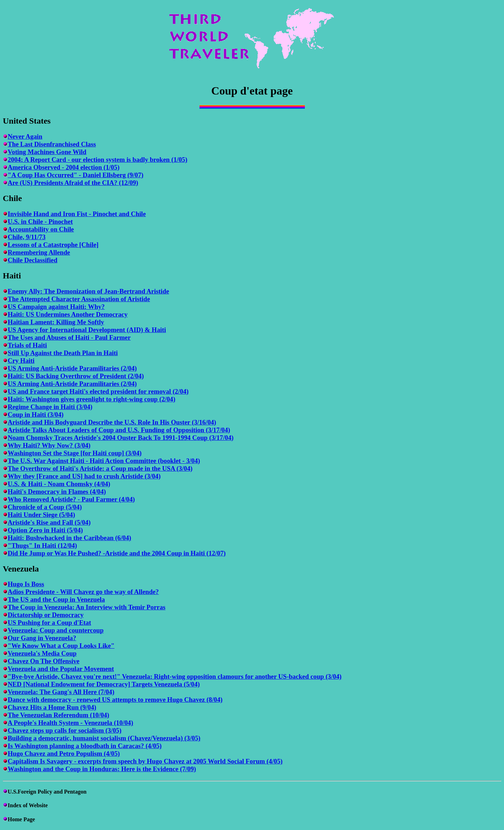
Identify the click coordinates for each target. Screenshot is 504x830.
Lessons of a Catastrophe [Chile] (53, 245)
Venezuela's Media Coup (42, 653)
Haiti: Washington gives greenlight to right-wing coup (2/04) (92, 399)
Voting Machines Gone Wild (47, 152)
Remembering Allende (39, 252)
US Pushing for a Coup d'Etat (49, 622)
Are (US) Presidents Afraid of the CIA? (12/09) (73, 183)
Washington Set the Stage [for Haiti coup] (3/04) (75, 453)
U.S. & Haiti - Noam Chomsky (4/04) (59, 484)
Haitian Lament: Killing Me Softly (56, 322)
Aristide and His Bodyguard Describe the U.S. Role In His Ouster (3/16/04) (112, 422)
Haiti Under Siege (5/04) (41, 515)
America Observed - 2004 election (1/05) (64, 167)
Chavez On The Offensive (44, 661)
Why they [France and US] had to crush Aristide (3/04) (84, 476)
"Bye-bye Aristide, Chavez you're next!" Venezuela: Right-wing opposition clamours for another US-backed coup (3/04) (175, 676)
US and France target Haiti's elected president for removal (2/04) (98, 391)
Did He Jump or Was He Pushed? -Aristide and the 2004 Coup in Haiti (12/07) (117, 553)
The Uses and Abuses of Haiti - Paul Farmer (69, 337)
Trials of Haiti (27, 345)
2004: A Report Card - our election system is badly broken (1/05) (97, 160)
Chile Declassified (33, 260)
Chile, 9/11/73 (27, 237)
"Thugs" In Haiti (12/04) (42, 545)
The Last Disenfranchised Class (52, 144)
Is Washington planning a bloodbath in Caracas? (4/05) (85, 746)
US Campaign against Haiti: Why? (56, 307)
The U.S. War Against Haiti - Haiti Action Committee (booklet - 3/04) (104, 461)
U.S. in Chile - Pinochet (40, 222)
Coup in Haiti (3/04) (36, 414)
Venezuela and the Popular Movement (61, 669)
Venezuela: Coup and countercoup (56, 630)
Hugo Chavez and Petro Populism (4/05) (64, 753)
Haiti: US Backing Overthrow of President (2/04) (76, 376)
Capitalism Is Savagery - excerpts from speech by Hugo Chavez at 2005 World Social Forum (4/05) (145, 761)
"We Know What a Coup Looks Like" (61, 646)
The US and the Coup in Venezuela (56, 599)
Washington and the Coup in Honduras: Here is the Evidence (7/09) (102, 769)
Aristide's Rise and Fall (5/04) (49, 522)
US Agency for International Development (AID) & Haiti (87, 330)
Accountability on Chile (41, 229)
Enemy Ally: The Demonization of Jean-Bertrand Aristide (88, 291)
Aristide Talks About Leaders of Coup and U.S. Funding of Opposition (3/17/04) (119, 430)
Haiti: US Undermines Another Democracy (68, 314)
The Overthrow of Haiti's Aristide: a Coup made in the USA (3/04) (100, 468)
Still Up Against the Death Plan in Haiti (63, 353)
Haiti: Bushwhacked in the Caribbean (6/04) (69, 538)
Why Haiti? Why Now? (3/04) (49, 445)
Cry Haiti (21, 361)
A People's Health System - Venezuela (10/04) (70, 723)
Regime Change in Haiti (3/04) (50, 407)
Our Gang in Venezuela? (42, 638)
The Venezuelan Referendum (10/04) (58, 715)
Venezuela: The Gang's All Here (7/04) (61, 692)
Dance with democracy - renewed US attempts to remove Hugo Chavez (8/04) (115, 700)
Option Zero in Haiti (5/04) (45, 530)
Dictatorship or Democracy (46, 615)
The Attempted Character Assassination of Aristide (79, 299)
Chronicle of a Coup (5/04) (45, 507)
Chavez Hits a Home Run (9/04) (52, 707)
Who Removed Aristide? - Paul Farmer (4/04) (71, 499)
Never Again (25, 136)
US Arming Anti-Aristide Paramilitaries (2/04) (72, 368)
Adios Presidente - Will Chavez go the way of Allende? (83, 592)
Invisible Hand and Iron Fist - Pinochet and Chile (77, 214)
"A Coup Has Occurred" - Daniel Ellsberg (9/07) (76, 175)
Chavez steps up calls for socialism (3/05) (65, 730)
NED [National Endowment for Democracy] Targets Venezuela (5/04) (104, 684)
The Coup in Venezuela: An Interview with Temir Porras (87, 607)
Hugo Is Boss (26, 584)
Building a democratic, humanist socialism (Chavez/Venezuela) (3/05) (104, 738)
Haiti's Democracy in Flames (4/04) (57, 492)
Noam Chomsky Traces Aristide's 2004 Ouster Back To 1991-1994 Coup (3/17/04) (121, 438)
